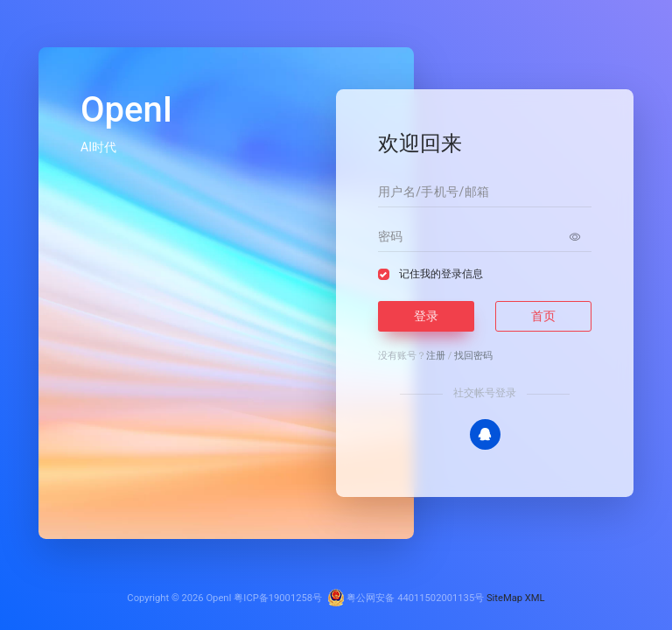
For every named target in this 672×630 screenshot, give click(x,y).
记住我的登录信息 (441, 274)
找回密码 (473, 356)
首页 (543, 316)
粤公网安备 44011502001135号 (406, 598)
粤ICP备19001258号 (278, 598)
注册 (436, 356)
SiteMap (504, 598)
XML (535, 598)
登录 (426, 316)
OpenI (218, 598)
